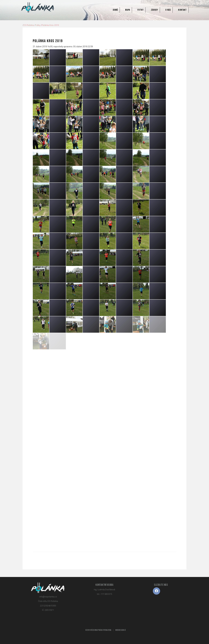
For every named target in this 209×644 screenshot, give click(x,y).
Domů (115, 10)
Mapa (128, 10)
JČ (125, 630)
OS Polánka (29, 25)
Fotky (140, 10)
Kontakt (182, 10)
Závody (154, 10)
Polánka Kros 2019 (50, 25)
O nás (168, 10)
